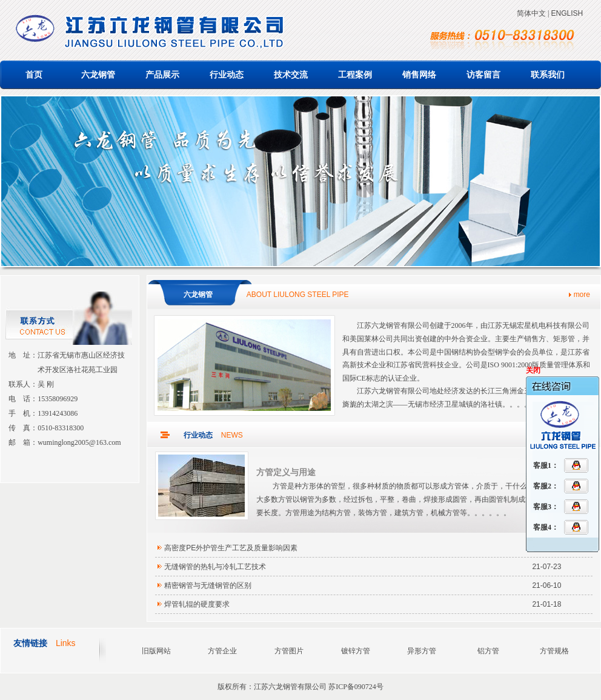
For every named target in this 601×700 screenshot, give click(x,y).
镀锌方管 (356, 651)
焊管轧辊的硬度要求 (197, 604)
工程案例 (355, 75)
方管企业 (222, 651)
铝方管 (488, 651)
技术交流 (291, 75)
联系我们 (548, 75)
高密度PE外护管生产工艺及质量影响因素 (231, 548)
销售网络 (419, 75)
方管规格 (554, 651)
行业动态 (227, 75)
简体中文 (531, 13)
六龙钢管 (98, 75)
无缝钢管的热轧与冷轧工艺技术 (215, 567)
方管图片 (289, 651)
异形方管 (422, 651)
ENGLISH (567, 13)
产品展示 (162, 75)
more (582, 295)
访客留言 (483, 75)
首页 (34, 75)
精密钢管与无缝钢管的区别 (208, 585)
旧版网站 (156, 651)
